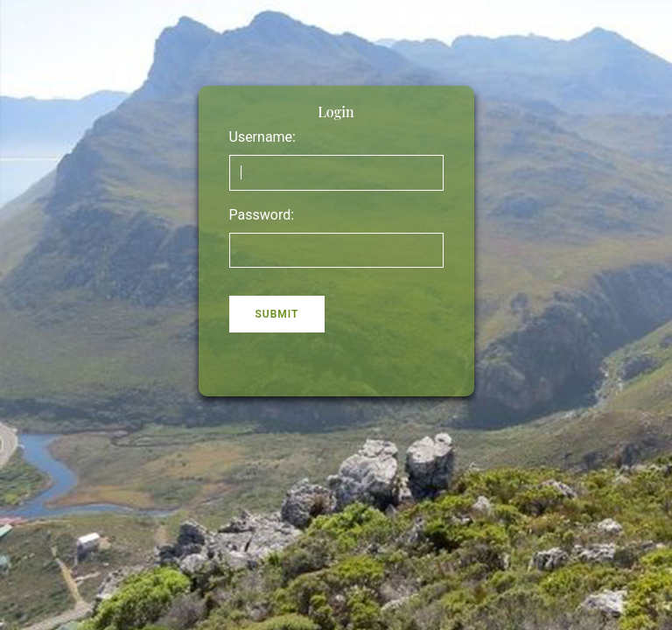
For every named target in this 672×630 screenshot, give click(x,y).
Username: (262, 137)
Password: (262, 215)
